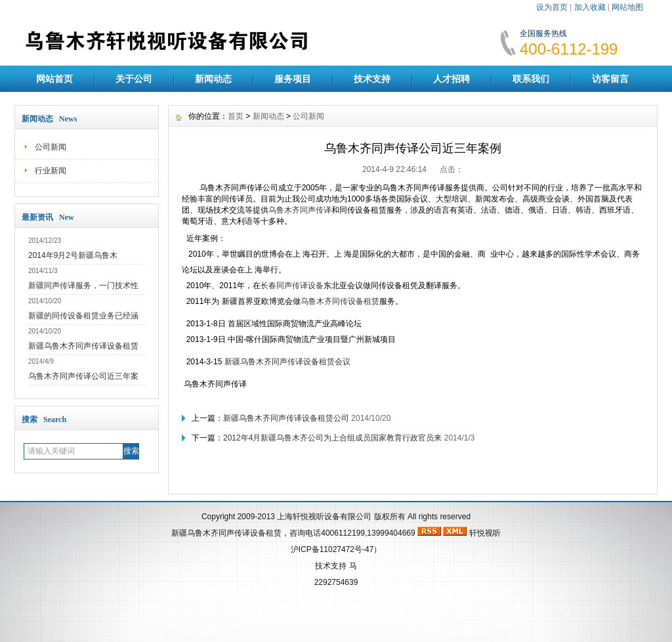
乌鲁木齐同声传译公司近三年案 (83, 376)
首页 (236, 116)
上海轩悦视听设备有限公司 (324, 517)
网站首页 (54, 79)
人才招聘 (451, 79)
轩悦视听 (485, 533)
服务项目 (293, 79)
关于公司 (134, 79)
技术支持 (372, 79)
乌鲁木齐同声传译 (300, 210)
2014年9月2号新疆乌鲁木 (73, 255)
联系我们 (531, 79)
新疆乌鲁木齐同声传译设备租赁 (83, 346)
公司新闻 (51, 147)
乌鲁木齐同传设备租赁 (340, 301)
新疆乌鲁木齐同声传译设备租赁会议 (287, 362)
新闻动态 (213, 79)
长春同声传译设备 (292, 286)
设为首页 (552, 7)
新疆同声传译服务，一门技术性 (83, 286)
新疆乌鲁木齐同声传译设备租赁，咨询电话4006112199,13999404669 (293, 533)
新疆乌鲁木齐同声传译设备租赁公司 (286, 418)
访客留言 (610, 79)
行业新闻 (51, 171)
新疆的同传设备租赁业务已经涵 (83, 316)
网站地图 (627, 7)
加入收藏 (590, 7)
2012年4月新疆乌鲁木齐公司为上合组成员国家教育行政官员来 (332, 438)
